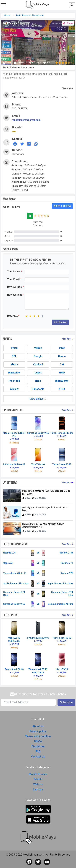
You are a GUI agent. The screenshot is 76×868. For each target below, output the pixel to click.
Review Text (15, 295)
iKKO (62, 348)
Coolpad (38, 364)
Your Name (15, 272)
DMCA (38, 741)
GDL (14, 356)
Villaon (38, 348)
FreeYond (14, 381)
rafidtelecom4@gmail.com (26, 120)
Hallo (38, 381)
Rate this (13, 316)
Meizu (14, 364)
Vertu (14, 348)
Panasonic (38, 389)
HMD (62, 373)
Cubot (38, 373)
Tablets (38, 779)
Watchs (38, 784)
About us (38, 726)
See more (68, 88)
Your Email (14, 279)
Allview (14, 389)
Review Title (15, 287)
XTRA (62, 389)
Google (38, 356)
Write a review (62, 206)
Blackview (14, 373)
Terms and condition (38, 736)
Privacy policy (38, 731)
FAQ (38, 751)
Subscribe (66, 702)
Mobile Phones (38, 774)
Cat (62, 364)
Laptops (38, 789)
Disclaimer (38, 746)
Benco (62, 356)
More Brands (38, 399)
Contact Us (38, 756)
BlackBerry (62, 381)
